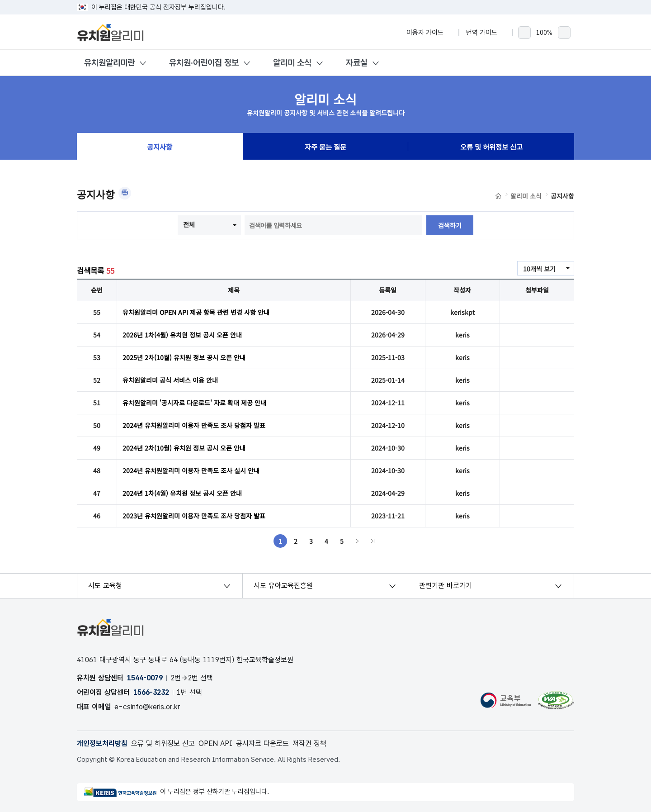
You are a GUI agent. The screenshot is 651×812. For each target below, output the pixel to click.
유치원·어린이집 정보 (204, 63)
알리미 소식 (292, 63)
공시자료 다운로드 (262, 743)
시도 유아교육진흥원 (283, 586)
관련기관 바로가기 (446, 586)
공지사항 (160, 147)
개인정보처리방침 (102, 743)
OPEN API (215, 743)
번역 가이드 (486, 33)
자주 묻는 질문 (325, 147)
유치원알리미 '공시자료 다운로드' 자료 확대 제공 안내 (194, 403)
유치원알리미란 (109, 63)
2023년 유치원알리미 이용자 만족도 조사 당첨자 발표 (194, 516)
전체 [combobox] (189, 224)
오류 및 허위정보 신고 (491, 147)
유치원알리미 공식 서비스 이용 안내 (170, 380)
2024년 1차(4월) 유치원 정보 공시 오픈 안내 (182, 493)
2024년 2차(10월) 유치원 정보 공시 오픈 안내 (184, 448)
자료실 (357, 63)
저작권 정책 (309, 743)
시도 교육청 (105, 586)
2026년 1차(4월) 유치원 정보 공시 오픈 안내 (182, 335)
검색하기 (450, 225)
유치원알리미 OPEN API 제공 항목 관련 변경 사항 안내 (196, 312)
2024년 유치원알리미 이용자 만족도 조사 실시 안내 (191, 470)
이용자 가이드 (429, 33)
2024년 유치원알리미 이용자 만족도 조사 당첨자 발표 (194, 425)
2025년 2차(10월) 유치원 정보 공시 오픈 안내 (184, 357)
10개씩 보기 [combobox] (539, 269)
